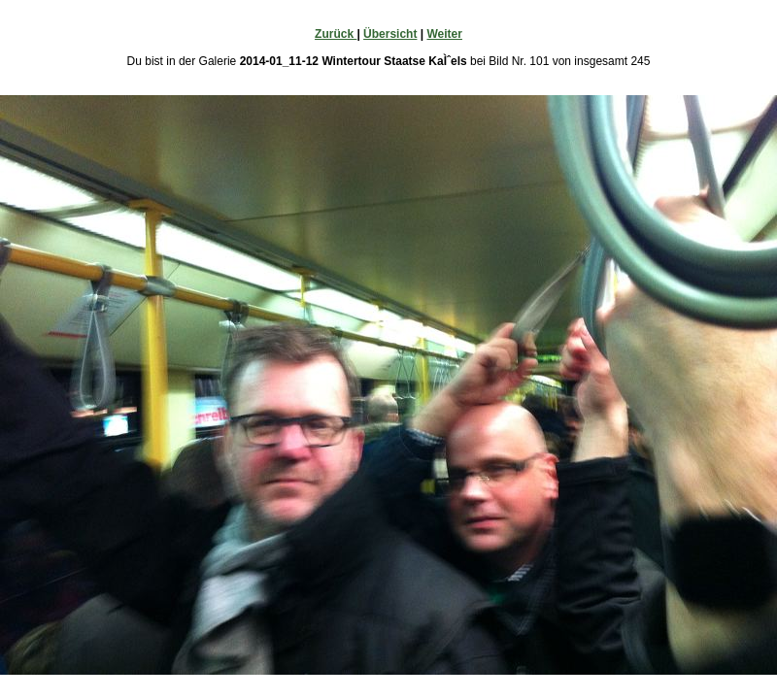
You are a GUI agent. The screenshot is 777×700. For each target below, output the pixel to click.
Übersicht (390, 34)
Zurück (336, 34)
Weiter (444, 34)
